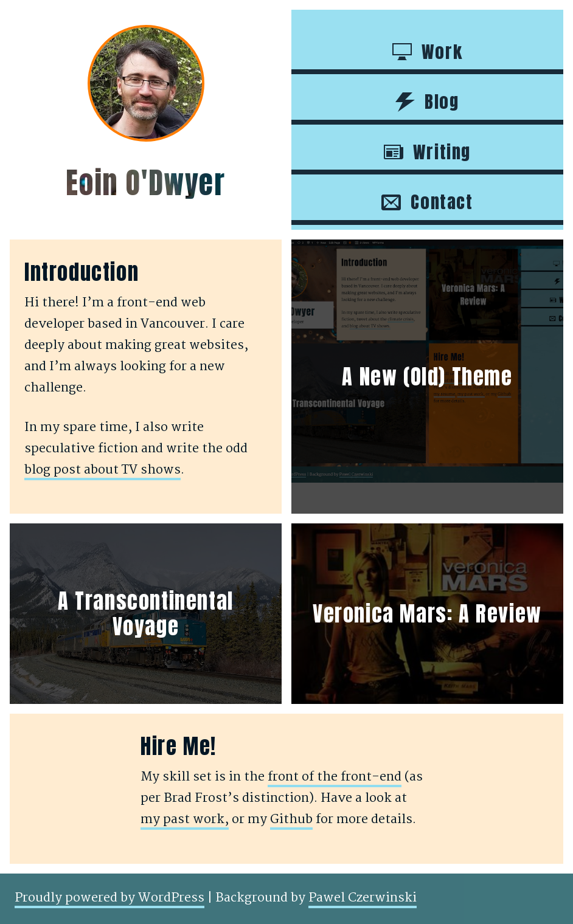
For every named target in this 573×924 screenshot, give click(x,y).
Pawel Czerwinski (363, 898)
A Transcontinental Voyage (146, 614)
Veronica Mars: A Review (427, 614)
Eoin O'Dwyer (145, 183)
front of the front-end (335, 777)
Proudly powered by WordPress (109, 898)
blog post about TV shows (102, 470)
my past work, (185, 820)
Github (291, 820)
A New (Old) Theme (427, 377)
